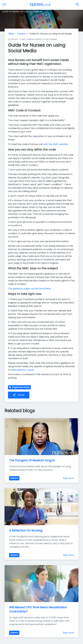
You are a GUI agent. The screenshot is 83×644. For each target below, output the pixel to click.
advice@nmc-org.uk (22, 370)
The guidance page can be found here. (30, 289)
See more (68, 478)
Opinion (22, 34)
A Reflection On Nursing (26, 530)
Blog (11, 34)
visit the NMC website (56, 144)
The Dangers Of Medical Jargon (32, 460)
